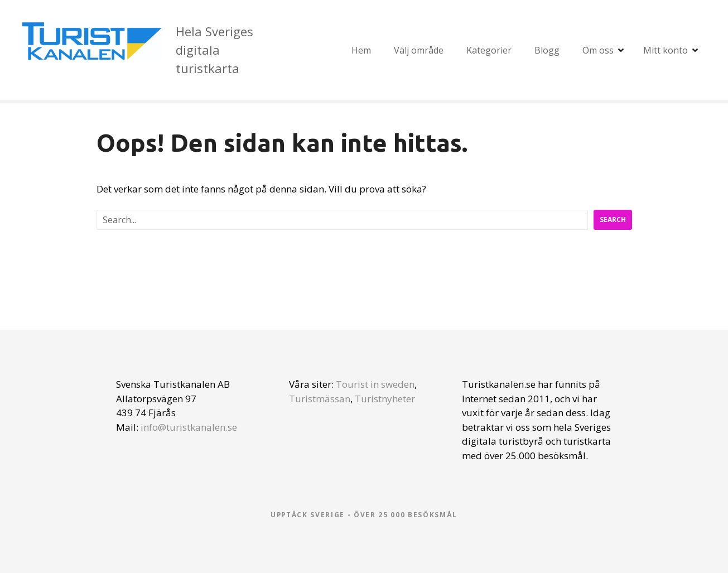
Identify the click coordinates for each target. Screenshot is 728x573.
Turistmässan (320, 399)
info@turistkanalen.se (189, 427)
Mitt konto (666, 50)
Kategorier (489, 50)
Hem (361, 50)
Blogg (547, 50)
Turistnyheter (385, 399)
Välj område (419, 50)
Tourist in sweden (375, 384)
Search (613, 220)
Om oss (598, 50)
